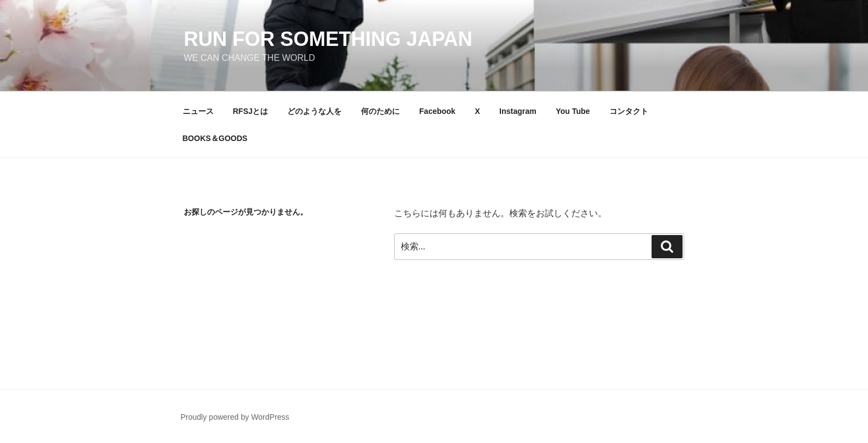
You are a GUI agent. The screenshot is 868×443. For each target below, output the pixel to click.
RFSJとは (251, 111)
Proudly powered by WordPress (235, 417)
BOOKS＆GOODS (215, 138)
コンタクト (629, 111)
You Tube (573, 111)
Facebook (437, 111)
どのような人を (314, 111)
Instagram (518, 111)
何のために (380, 111)
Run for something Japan (328, 39)
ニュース (198, 111)
